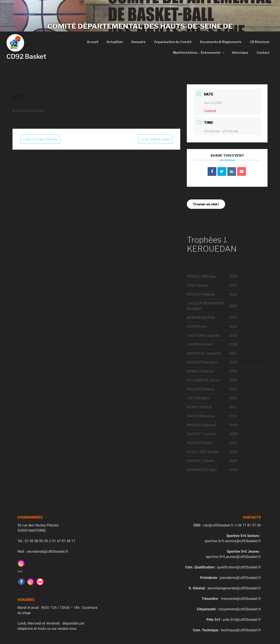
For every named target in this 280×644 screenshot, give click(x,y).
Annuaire (138, 42)
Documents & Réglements (221, 42)
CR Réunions (260, 42)
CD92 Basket (26, 56)
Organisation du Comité (173, 42)
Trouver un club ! (206, 204)
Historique (240, 53)
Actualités (115, 42)
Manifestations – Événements (199, 53)
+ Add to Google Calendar (46, 139)
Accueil (93, 42)
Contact (263, 53)
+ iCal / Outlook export (150, 139)
